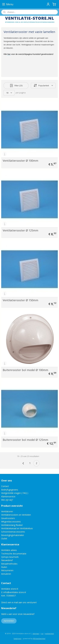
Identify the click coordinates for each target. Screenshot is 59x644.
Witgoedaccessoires (11, 522)
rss (42, 634)
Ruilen (4, 567)
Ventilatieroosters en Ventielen (16, 515)
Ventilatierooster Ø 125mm (20, 230)
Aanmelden (9, 621)
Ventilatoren (7, 511)
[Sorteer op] (43, 86)
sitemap (36, 634)
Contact (5, 486)
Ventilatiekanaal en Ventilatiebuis (17, 528)
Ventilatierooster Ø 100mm (20, 160)
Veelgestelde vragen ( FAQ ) (15, 493)
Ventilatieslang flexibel (12, 525)
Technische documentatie (14, 554)
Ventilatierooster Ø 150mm (20, 300)
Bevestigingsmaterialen (13, 535)
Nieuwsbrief (7, 560)
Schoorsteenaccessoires (13, 532)
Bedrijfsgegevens (10, 490)
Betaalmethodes (9, 564)
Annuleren (6, 574)
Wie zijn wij (7, 500)
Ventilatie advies (9, 550)
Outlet (5, 538)
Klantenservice (8, 496)
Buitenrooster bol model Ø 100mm (25, 370)
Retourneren (7, 570)
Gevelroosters (8, 518)
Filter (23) (16, 85)
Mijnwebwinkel (39, 638)
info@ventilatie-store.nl (15, 592)
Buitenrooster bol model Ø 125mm (25, 440)
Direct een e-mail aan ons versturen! (19, 602)
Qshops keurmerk (10, 557)
